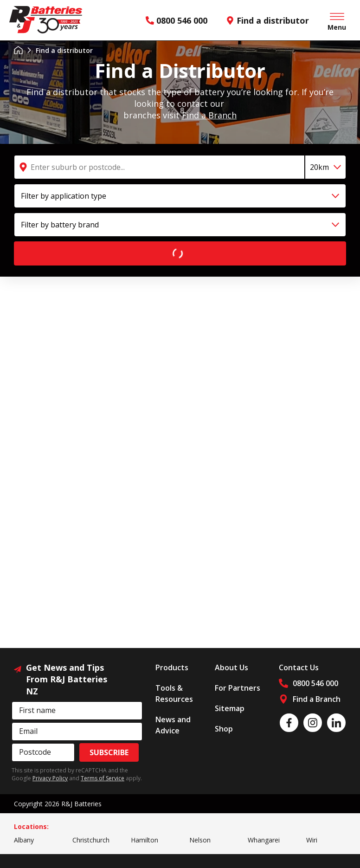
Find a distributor (267, 20)
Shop (224, 729)
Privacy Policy (50, 778)
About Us (231, 667)
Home (18, 50)
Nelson (200, 840)
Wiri (312, 840)
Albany (24, 840)
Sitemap (230, 708)
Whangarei (264, 840)
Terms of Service (103, 778)
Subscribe (109, 752)
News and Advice (173, 725)
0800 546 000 (177, 20)
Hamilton (145, 840)
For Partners (238, 688)
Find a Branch (209, 115)
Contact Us (299, 667)
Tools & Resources (174, 693)
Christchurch (91, 840)
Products (172, 667)
